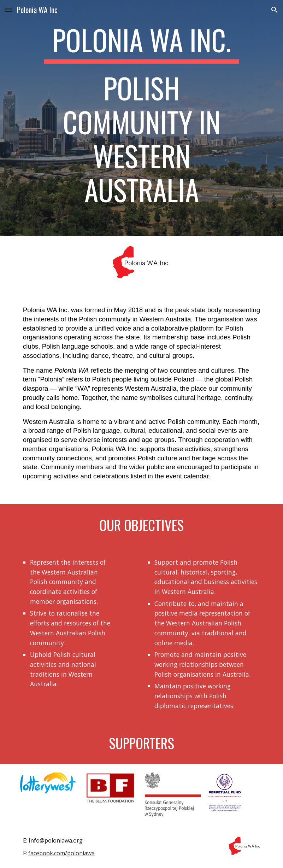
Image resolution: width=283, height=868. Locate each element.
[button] (8, 10)
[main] (142, 118)
